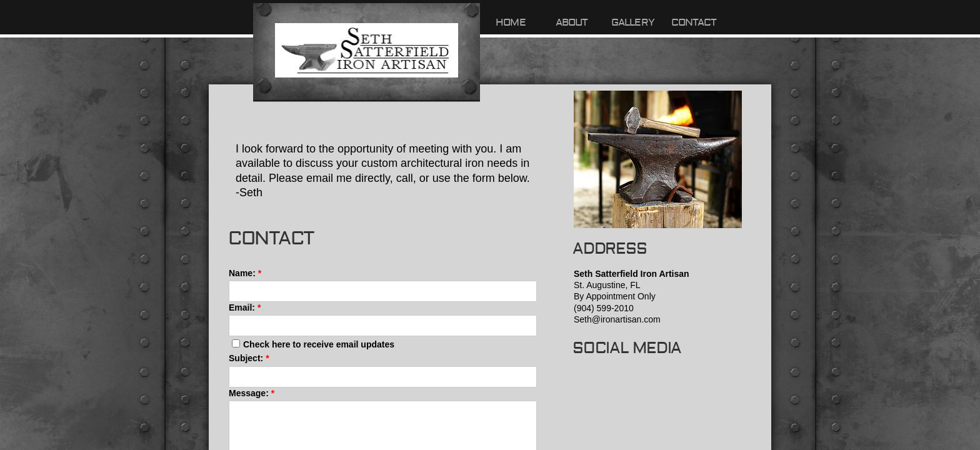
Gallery (633, 22)
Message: (252, 393)
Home (511, 22)
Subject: (249, 358)
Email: (245, 307)
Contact (694, 22)
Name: (245, 273)
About (572, 22)
